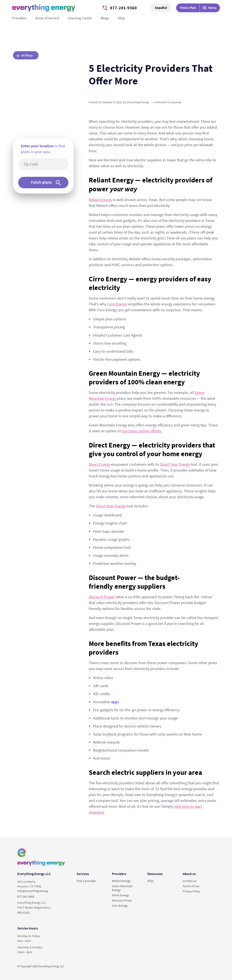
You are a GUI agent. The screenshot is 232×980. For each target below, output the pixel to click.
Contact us (190, 881)
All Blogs (25, 55)
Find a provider (86, 881)
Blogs (105, 18)
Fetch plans (46, 182)
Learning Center (80, 18)
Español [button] (161, 8)
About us (189, 874)
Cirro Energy (117, 304)
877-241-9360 (120, 8)
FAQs (121, 18)
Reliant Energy (100, 200)
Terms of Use (191, 886)
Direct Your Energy (175, 464)
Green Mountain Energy (122, 888)
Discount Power (102, 597)
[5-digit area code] (46, 164)
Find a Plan (188, 8)
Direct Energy (99, 464)
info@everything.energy (33, 891)
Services (83, 874)
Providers (19, 18)
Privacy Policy (192, 891)
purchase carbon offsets (142, 431)
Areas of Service (47, 18)
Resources (155, 874)
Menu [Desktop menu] (209, 8)
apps (115, 702)
